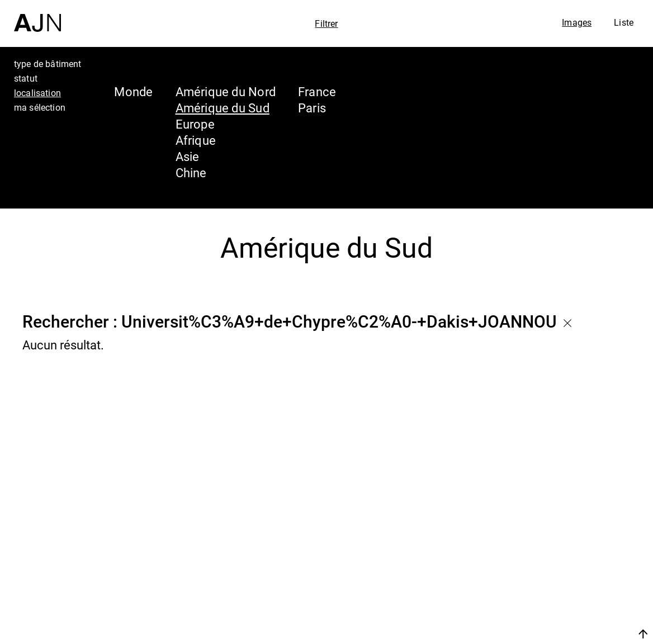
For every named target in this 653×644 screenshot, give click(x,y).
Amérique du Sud (223, 108)
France (317, 91)
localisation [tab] (37, 93)
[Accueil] (37, 16)
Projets (538, 585)
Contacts (545, 606)
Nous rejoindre (537, 634)
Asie (188, 156)
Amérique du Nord (226, 91)
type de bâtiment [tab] (48, 64)
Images (577, 22)
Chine (191, 172)
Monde (133, 91)
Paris (312, 108)
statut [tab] (26, 78)
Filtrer (326, 23)
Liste (624, 22)
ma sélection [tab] (40, 107)
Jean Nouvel (558, 542)
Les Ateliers (555, 563)
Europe (195, 124)
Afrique (196, 140)
